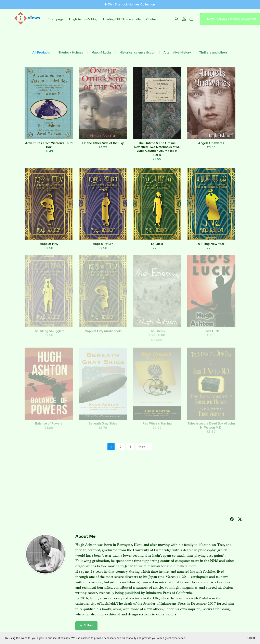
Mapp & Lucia (101, 53)
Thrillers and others (213, 53)
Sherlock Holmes (71, 53)
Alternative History (177, 53)
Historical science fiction (137, 53)
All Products (41, 53)
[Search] (177, 19)
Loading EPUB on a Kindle (122, 19)
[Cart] (193, 19)
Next (144, 447)
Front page (56, 19)
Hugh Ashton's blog (83, 19)
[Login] (184, 18)
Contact (152, 19)
